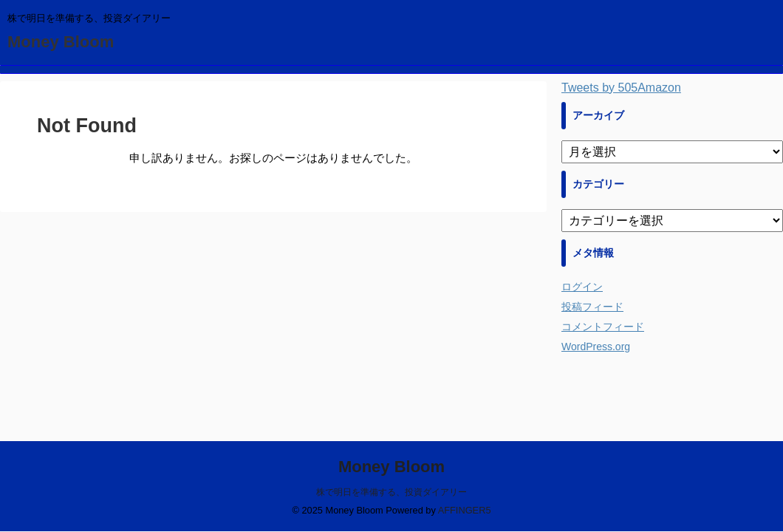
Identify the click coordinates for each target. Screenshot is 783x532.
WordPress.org (596, 347)
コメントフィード (603, 327)
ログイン (582, 287)
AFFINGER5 (465, 510)
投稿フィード (592, 307)
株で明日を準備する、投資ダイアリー (391, 492)
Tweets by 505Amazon (621, 88)
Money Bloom (61, 42)
